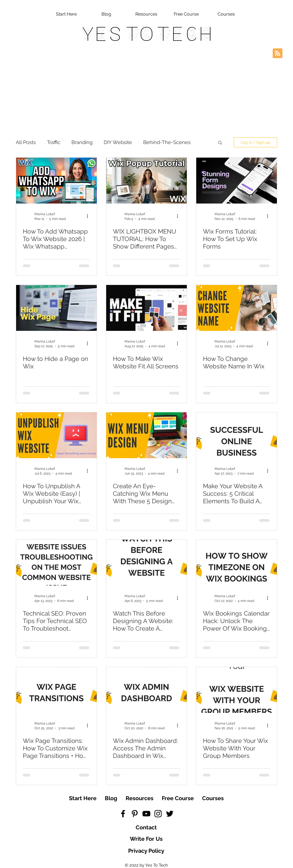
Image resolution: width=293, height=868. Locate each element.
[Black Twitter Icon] (170, 814)
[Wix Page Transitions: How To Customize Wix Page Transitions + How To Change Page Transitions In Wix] (56, 690)
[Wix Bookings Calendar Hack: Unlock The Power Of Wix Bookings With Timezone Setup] (237, 563)
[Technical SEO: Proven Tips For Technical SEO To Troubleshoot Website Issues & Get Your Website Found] (56, 563)
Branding (82, 142)
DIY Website (118, 142)
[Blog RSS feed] (278, 54)
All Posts (26, 142)
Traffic (54, 142)
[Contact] (146, 827)
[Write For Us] (146, 839)
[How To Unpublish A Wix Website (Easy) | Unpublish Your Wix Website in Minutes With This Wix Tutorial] (56, 435)
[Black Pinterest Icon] (135, 814)
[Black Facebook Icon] (123, 814)
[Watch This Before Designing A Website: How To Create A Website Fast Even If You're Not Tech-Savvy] (146, 563)
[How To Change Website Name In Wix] (237, 308)
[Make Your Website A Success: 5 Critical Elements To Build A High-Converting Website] (237, 435)
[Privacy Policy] (146, 851)
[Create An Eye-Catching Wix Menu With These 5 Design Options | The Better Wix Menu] (146, 435)
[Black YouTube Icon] (146, 814)
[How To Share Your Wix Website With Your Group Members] (237, 690)
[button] (220, 143)
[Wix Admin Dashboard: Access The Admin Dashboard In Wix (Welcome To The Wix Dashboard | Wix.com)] (146, 690)
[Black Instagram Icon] (158, 814)
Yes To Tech (146, 34)
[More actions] (89, 216)
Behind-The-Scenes (167, 142)
